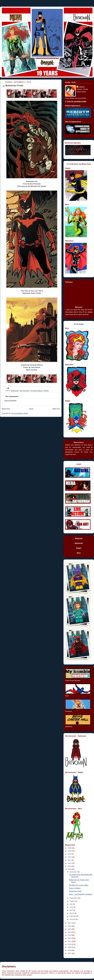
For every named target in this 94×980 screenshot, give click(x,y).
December (74, 872)
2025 (70, 851)
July (71, 904)
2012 (70, 938)
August (72, 901)
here (23, 186)
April (71, 910)
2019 (70, 866)
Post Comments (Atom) (20, 413)
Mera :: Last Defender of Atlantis (81, 894)
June (72, 907)
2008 (70, 950)
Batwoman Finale (75, 891)
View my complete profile (77, 101)
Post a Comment (10, 400)
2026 (70, 848)
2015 (70, 929)
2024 (70, 854)
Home (31, 409)
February (73, 916)
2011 (70, 941)
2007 (70, 953)
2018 (70, 869)
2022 (70, 857)
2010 (70, 944)
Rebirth (46, 391)
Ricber (81, 324)
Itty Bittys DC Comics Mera (79, 885)
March (72, 913)
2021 (70, 860)
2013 (70, 935)
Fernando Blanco (37, 391)
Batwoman (15, 391)
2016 (70, 926)
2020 (70, 863)
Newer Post (6, 409)
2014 (70, 932)
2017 (70, 923)
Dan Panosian (25, 391)
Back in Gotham (75, 888)
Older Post (56, 409)
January (73, 919)
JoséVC (82, 87)
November (74, 898)
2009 (70, 947)
